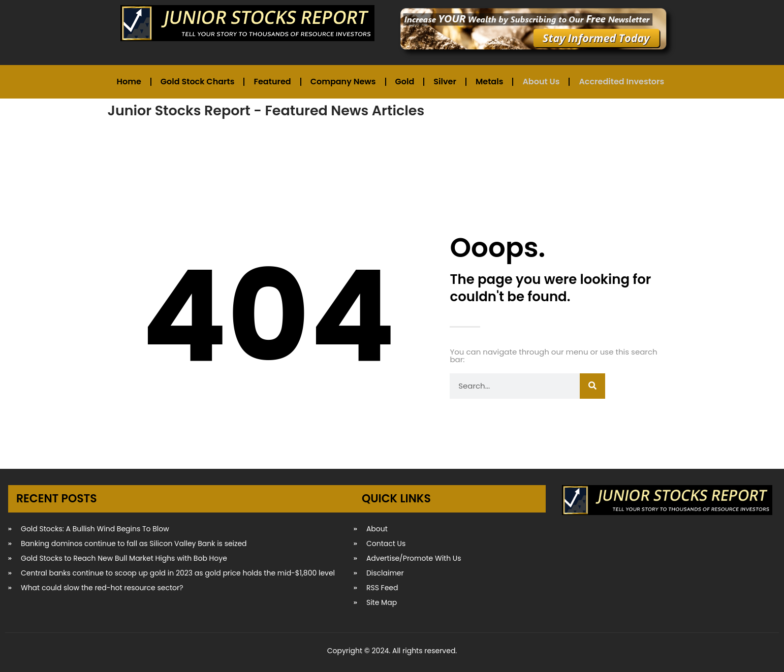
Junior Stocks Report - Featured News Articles (266, 110)
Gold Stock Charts (198, 82)
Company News (343, 82)
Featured (272, 82)
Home (129, 82)
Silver (445, 82)
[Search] (592, 386)
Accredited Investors (621, 82)
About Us (541, 82)
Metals (489, 82)
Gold (405, 82)
